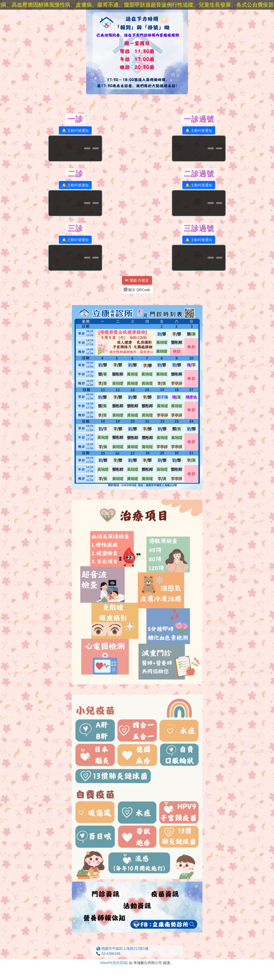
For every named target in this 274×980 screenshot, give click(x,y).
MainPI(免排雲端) (114, 963)
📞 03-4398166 (108, 954)
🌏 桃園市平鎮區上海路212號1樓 (122, 948)
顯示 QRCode (137, 290)
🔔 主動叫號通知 (75, 130)
